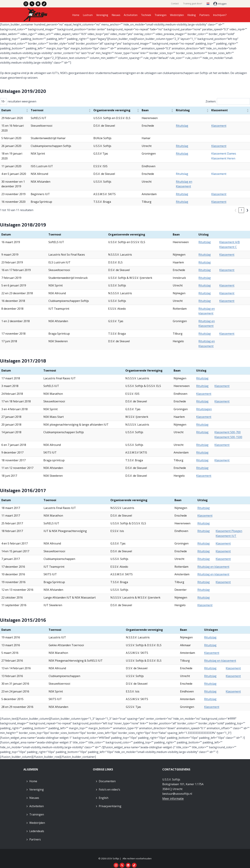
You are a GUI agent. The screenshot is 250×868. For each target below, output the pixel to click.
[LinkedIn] (38, 4)
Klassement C (228, 242)
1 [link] (236, 205)
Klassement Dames (229, 149)
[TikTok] (44, 4)
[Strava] (32, 4)
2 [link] (241, 205)
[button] (56, 110)
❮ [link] (230, 205)
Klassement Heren (228, 154)
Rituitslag (198, 126)
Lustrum (88, 15)
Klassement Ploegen (229, 526)
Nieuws (116, 15)
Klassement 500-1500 (228, 432)
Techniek (146, 15)
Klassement (224, 126)
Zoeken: (211, 101)
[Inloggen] (220, 4)
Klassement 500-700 (228, 428)
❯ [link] (247, 205)
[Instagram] (26, 4)
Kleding (192, 15)
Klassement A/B (230, 237)
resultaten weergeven (22, 101)
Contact (175, 4)
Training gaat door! (193, 4)
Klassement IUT (226, 531)
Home (76, 15)
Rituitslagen (204, 404)
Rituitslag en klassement (213, 562)
